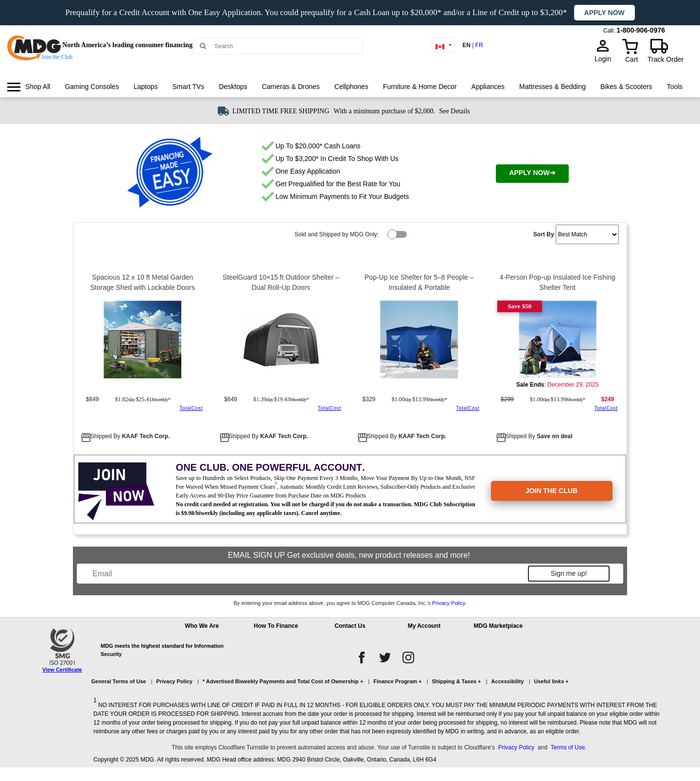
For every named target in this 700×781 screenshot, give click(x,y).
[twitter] (385, 657)
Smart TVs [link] (188, 87)
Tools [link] (675, 87)
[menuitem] (29, 87)
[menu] (350, 96)
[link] (29, 87)
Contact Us (350, 626)
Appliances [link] (488, 87)
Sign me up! (569, 573)
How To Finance (276, 626)
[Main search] (203, 45)
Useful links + (551, 681)
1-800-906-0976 (641, 30)
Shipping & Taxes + (456, 681)
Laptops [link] (146, 87)
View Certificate (62, 670)
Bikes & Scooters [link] (626, 87)
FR (479, 45)
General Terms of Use (119, 681)
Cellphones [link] (351, 87)
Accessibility (507, 681)
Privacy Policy (449, 603)
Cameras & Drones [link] (291, 87)
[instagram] (408, 657)
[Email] (307, 574)
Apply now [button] (604, 13)
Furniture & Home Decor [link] (420, 87)
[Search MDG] (281, 46)
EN (466, 45)
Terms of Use (568, 747)
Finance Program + (397, 681)
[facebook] (362, 657)
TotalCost (191, 408)
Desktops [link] (233, 87)
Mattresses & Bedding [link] (552, 87)
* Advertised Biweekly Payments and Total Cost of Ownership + (283, 681)
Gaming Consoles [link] (92, 87)
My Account (424, 626)
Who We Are (202, 626)
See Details (454, 111)
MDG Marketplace (498, 626)
